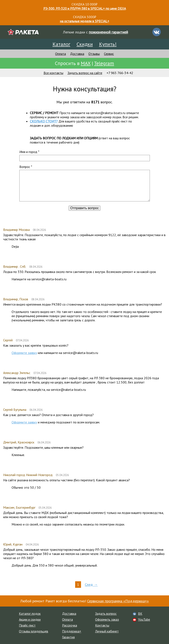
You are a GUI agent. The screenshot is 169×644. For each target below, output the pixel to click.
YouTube (144, 619)
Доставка (77, 54)
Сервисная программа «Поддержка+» (118, 601)
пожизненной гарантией (108, 32)
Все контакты (53, 73)
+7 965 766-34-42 (120, 73)
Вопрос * (26, 167)
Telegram (104, 63)
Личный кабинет (107, 631)
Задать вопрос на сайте (85, 73)
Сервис (109, 54)
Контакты (102, 625)
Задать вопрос (106, 613)
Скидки (85, 44)
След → (91, 585)
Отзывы (94, 54)
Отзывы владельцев (34, 631)
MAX (86, 63)
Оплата (61, 54)
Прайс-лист (27, 625)
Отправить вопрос (84, 208)
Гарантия (68, 637)
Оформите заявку (24, 353)
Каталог (61, 44)
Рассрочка (70, 625)
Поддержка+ (72, 631)
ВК (140, 613)
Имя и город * (29, 152)
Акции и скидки (30, 619)
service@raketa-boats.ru (108, 113)
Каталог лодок (30, 613)
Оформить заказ (107, 619)
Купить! (108, 44)
